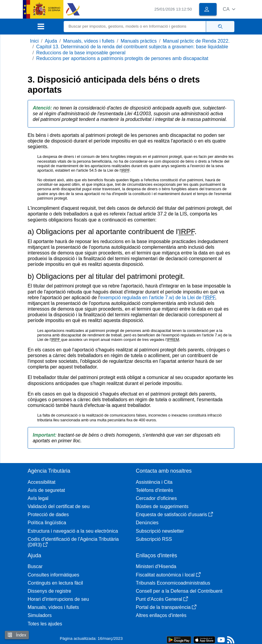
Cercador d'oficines (156, 498)
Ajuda (51, 41)
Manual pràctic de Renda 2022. (196, 41)
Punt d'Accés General (162, 599)
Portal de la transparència (166, 607)
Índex (17, 635)
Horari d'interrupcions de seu (58, 599)
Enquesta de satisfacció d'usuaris (174, 515)
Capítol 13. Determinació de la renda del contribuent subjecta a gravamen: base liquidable (132, 47)
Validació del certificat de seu (59, 506)
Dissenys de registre (49, 591)
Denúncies (147, 523)
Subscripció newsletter (160, 531)
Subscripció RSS (154, 539)
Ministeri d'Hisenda (156, 566)
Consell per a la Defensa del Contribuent (179, 591)
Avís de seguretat (46, 490)
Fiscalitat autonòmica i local (168, 575)
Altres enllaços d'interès (161, 615)
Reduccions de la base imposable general (81, 53)
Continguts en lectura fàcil (55, 583)
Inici (34, 41)
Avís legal (38, 498)
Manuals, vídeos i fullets (89, 41)
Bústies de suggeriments (162, 506)
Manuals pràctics (139, 41)
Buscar (35, 566)
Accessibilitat (41, 482)
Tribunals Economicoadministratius (173, 583)
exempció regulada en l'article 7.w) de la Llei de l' (158, 298)
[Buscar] (135, 27)
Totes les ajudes (45, 624)
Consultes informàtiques (53, 575)
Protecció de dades (48, 515)
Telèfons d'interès (154, 490)
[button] (229, 9)
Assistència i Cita (154, 482)
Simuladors (40, 615)
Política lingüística (47, 523)
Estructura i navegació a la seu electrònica (73, 531)
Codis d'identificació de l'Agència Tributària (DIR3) (73, 542)
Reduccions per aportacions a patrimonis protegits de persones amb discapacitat (122, 58)
